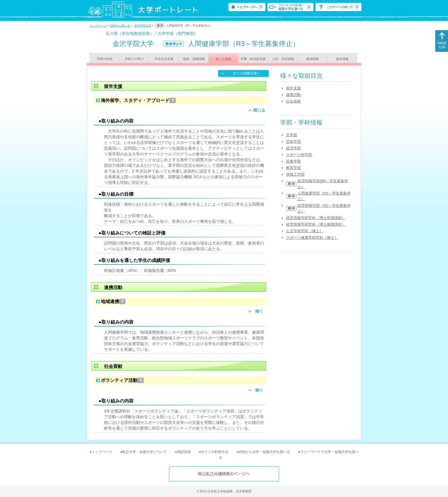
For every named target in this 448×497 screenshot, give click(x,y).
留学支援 (293, 88)
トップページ (98, 26)
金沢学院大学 (143, 26)
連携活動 (293, 95)
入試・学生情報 (283, 59)
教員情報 (313, 59)
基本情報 (342, 59)
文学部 (292, 135)
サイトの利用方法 (215, 452)
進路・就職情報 (194, 59)
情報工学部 (295, 174)
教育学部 (293, 168)
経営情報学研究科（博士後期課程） (316, 224)
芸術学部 (293, 142)
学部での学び (134, 59)
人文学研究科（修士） (305, 231)
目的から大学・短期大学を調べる (264, 452)
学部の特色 (105, 59)
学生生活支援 (164, 59)
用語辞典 (184, 452)
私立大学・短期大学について (145, 452)
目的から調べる (120, 26)
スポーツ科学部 (299, 155)
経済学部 (293, 148)
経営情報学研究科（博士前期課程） (316, 218)
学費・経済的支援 (253, 59)
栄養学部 (293, 161)
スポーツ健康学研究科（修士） (312, 238)
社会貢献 (293, 101)
